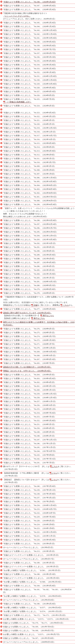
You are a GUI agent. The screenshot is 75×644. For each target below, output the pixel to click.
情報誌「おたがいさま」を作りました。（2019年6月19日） (27, 371)
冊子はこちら (48, 316)
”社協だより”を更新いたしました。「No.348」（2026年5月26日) (29, 2)
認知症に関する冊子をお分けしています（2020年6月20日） (27, 313)
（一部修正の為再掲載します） (19, 102)
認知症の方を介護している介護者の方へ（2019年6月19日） (27, 367)
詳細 (36, 305)
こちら (66, 305)
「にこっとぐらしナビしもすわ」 (17, 16)
